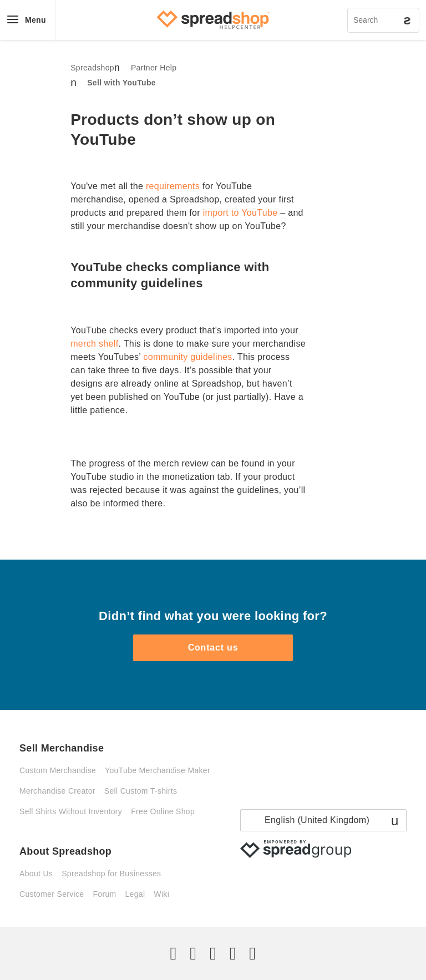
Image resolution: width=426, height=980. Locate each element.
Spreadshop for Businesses (111, 874)
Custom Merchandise (58, 770)
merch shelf (94, 344)
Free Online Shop (163, 811)
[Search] (383, 20)
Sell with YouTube (121, 83)
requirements (173, 186)
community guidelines (187, 357)
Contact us (213, 648)
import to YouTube (240, 213)
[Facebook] (193, 953)
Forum (104, 894)
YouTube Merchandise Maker (158, 770)
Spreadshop (92, 68)
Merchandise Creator (57, 791)
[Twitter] (174, 953)
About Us (36, 874)
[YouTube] (252, 953)
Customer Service (52, 894)
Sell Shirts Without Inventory (71, 811)
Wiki (161, 894)
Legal (135, 894)
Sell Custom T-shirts (141, 791)
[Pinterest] (233, 953)
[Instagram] (213, 953)
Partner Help (154, 68)
